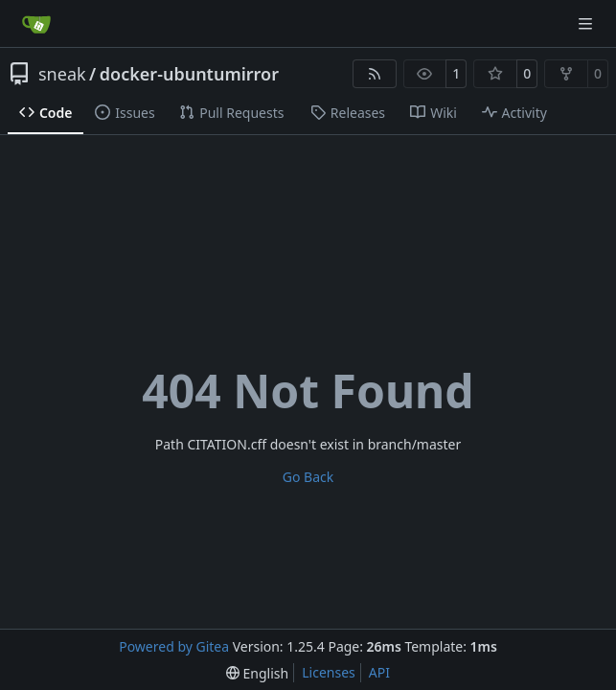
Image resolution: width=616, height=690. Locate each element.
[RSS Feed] (375, 74)
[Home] (36, 24)
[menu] (257, 673)
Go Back (308, 477)
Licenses (329, 672)
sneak (62, 74)
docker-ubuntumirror (189, 74)
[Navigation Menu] (587, 23)
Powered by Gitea (174, 646)
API (379, 672)
